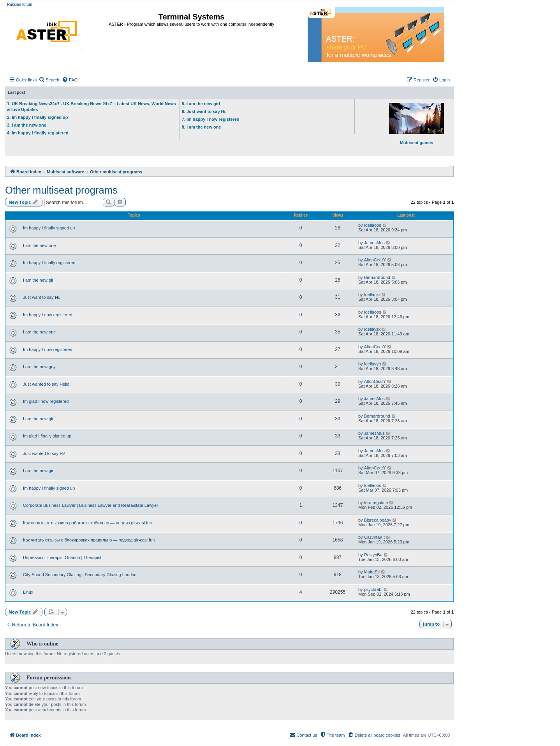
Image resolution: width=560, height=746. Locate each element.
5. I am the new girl (201, 104)
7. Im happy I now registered (211, 119)
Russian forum (19, 4)
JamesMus (374, 243)
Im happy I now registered (48, 315)
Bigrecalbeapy (378, 520)
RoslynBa (373, 555)
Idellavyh (372, 364)
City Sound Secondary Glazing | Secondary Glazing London (80, 575)
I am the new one (39, 245)
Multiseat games (416, 124)
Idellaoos (373, 225)
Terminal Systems (192, 17)
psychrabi (373, 589)
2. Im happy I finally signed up (37, 117)
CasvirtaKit (374, 537)
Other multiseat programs (61, 190)
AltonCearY (375, 260)
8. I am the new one (202, 127)
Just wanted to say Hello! (47, 384)
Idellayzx (372, 329)
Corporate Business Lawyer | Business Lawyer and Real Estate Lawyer (91, 505)
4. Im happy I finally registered (38, 133)
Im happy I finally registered (49, 263)
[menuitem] (49, 80)
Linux (28, 592)
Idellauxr (372, 295)
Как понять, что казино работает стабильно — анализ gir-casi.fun (87, 523)
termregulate (376, 503)
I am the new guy (39, 367)
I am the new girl (39, 280)
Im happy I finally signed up (49, 228)
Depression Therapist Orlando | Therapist (62, 557)
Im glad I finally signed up (47, 436)
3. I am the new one (27, 125)
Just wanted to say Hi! (44, 453)
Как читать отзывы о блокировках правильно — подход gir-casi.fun (89, 540)
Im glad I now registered (46, 401)
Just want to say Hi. (41, 297)
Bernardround (377, 277)
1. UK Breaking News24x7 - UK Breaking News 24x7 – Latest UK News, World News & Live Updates (92, 107)
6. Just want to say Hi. (204, 111)
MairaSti (372, 572)
